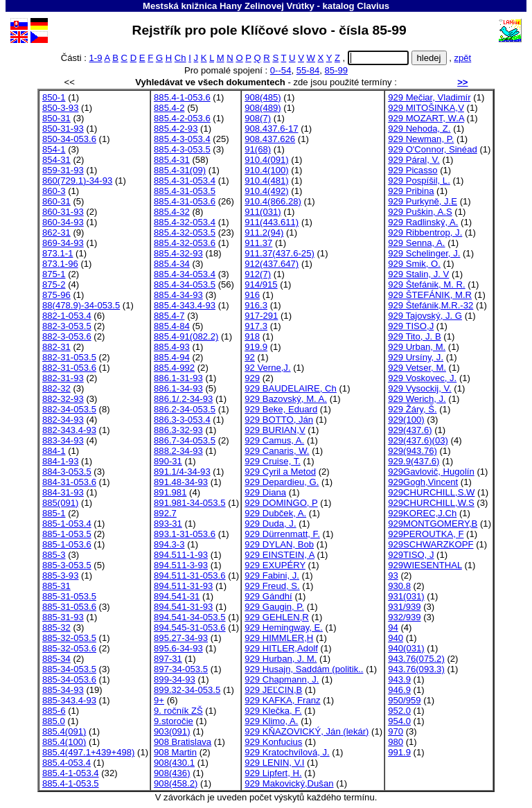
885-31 (56, 586)
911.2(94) (264, 232)
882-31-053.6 (69, 368)
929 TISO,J (411, 326)
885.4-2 (169, 108)
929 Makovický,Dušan (289, 783)
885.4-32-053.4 (185, 222)
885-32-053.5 (69, 638)
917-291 (261, 316)
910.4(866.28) (273, 201)
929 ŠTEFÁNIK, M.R (430, 295)
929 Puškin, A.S (420, 212)
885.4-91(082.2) (186, 336)
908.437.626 (270, 139)
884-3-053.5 (67, 472)
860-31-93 (63, 212)
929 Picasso (413, 170)
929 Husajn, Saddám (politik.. (304, 669)
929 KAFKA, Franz (282, 700)
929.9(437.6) (414, 461)
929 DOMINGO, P (281, 503)
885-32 (56, 627)
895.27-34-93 (181, 638)
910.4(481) (266, 181)
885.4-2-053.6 (182, 118)
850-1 (54, 97)
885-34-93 (63, 690)
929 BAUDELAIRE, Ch (291, 388)
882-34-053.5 (69, 409)
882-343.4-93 (69, 430)
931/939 (404, 607)
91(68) (258, 149)
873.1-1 (57, 253)
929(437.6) (410, 430)
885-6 (54, 711)
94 (393, 627)
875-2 (54, 284)
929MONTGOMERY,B (433, 524)
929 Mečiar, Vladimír (429, 97)
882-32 (56, 388)
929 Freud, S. (272, 586)
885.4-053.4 (66, 763)
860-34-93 (63, 222)
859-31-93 (63, 170)
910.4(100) (266, 170)
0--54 (281, 70)
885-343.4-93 (69, 700)
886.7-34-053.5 (185, 440)
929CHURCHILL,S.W (431, 492)
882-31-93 (63, 378)
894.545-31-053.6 (190, 627)
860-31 (56, 201)
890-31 (168, 461)
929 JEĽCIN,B (273, 690)
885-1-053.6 (67, 544)
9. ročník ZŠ (178, 711)
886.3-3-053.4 (182, 420)
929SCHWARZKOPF (431, 544)
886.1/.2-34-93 (183, 399)
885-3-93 (60, 576)
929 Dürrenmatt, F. (282, 534)
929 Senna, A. (416, 243)
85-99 (337, 70)
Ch (180, 58)
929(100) (406, 420)
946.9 (399, 690)
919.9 (256, 347)
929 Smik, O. (414, 264)
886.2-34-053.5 (185, 409)
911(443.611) (272, 222)
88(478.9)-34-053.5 (81, 305)
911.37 (258, 243)
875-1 (54, 274)
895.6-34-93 (178, 648)
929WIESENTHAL (425, 565)
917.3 (256, 326)
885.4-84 (172, 326)
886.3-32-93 (178, 430)
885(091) (60, 503)
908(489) (263, 108)
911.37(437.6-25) (280, 253)
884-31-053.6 (69, 482)
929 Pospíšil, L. (419, 181)
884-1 (54, 451)
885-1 (54, 513)
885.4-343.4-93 (185, 305)
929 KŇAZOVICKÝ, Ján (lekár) (307, 731)
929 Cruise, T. (273, 461)
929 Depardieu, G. (282, 482)
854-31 (56, 160)
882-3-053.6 (67, 336)
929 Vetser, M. (417, 368)
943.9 (399, 679)
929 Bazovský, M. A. (286, 399)
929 (252, 378)
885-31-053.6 (69, 607)
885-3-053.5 (67, 565)
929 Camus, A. (274, 440)
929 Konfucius (273, 742)
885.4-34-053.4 (185, 274)
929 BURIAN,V (275, 430)
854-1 (54, 149)
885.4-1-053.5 (71, 783)
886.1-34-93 (178, 388)
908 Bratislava (183, 742)
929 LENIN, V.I (274, 763)
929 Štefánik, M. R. (426, 284)
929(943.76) (413, 451)
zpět (462, 58)
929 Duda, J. (270, 524)
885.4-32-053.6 (185, 243)
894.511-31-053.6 (190, 576)
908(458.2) (176, 783)
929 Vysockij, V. (420, 388)
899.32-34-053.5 (187, 690)
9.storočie (174, 721)
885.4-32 (172, 212)
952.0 (399, 711)
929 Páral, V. (414, 160)
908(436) (172, 773)
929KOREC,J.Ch (422, 513)
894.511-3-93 (181, 565)
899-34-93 (175, 679)
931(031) (406, 596)
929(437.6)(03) (418, 440)
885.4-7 (169, 316)
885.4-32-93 (178, 253)
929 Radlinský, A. (423, 222)
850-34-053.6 (69, 139)
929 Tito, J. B (415, 336)
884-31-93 (63, 492)
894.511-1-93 (181, 555)
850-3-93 (60, 108)
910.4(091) (266, 160)
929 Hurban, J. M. (281, 659)
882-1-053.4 (67, 316)
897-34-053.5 (181, 669)
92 (250, 357)
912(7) (258, 274)
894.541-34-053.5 (190, 617)
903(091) (172, 731)
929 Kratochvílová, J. (287, 752)
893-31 (168, 524)
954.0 (399, 721)
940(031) (406, 648)
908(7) (258, 118)
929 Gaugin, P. (274, 607)
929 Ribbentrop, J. (425, 232)
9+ (159, 700)
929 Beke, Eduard (281, 409)
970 (396, 731)
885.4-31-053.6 (185, 201)
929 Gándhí (268, 596)
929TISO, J (411, 555)
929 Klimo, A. (271, 721)
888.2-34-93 (178, 451)
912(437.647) (272, 264)
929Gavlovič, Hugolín (431, 472)
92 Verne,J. (267, 368)
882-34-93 (63, 420)
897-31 (168, 659)
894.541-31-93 (183, 607)
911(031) (263, 212)
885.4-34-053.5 (185, 284)
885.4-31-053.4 (185, 181)
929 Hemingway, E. (284, 627)
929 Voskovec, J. (422, 378)
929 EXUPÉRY (275, 565)
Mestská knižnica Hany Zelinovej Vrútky (229, 6)
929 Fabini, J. (272, 576)
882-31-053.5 (69, 357)
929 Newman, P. (421, 139)
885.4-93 (172, 347)
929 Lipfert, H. (273, 773)
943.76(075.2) (416, 659)
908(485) (263, 97)
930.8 (399, 586)
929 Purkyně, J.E (423, 201)
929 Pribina (411, 191)
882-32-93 (63, 399)
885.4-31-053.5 (185, 191)
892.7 (165, 513)
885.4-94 (172, 357)
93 (393, 576)
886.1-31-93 (178, 378)
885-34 (56, 659)
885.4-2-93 (176, 129)
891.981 (170, 492)
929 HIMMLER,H (279, 638)
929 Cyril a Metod (280, 472)
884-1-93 (60, 461)
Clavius (373, 6)
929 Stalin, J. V (418, 274)
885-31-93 (63, 617)
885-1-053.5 (67, 534)
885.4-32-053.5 (185, 232)
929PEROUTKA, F (426, 534)
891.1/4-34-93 (182, 472)
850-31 (56, 118)
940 (396, 638)
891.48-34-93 (181, 482)
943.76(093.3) (416, 669)
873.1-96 (60, 264)
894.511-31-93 (183, 586)
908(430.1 (174, 763)
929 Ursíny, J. (416, 357)
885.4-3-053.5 (182, 149)
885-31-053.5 (69, 596)
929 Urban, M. (417, 347)
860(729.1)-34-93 (77, 181)
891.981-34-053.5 (190, 503)
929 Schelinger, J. (424, 253)
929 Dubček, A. (275, 513)
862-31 (56, 232)
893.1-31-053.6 (185, 534)
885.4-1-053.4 (71, 773)
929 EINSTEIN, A (280, 555)
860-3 (54, 191)
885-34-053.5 (69, 669)
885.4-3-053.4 (182, 139)
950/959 (404, 700)
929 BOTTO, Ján (279, 420)
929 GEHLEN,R (277, 617)
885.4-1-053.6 (182, 97)
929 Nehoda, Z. (419, 129)
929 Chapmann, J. (282, 679)
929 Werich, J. (417, 399)
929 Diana (265, 492)
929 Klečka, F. (273, 711)
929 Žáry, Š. (412, 409)
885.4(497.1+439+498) (88, 752)
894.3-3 (169, 544)
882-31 (56, 347)
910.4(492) (266, 191)
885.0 (54, 721)
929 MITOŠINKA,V (426, 108)
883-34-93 (63, 440)
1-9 (96, 58)
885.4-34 (172, 264)
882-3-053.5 (67, 326)
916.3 (256, 305)
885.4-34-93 (178, 295)
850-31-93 (63, 129)
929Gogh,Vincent (423, 482)
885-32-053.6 (69, 648)
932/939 (404, 617)
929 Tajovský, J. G (425, 316)
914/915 (261, 284)
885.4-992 (174, 368)
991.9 (399, 752)
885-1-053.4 (67, 524)
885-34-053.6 (69, 679)
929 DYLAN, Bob (279, 544)
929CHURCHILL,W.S (431, 503)
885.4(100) (64, 742)
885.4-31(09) (180, 170)
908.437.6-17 (271, 129)
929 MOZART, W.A (426, 118)
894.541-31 (177, 596)
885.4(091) (64, 731)
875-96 (56, 295)
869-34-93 (63, 243)
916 (252, 295)
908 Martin (175, 752)
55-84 (308, 70)
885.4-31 (172, 160)
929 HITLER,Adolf (281, 648)
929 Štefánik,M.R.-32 (431, 305)
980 (396, 742)
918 (252, 336)
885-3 (54, 555)
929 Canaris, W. (277, 451)
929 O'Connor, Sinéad (433, 149)
